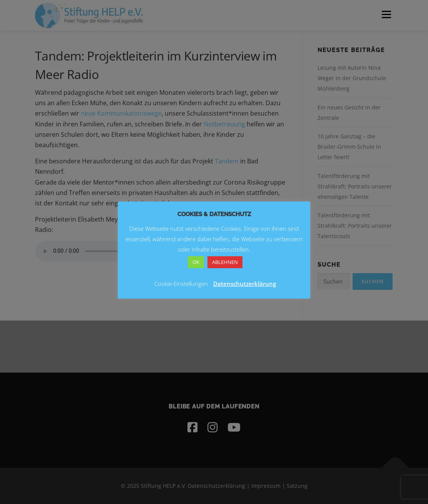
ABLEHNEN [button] (225, 262)
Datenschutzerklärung (245, 284)
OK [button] (196, 262)
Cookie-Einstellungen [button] (181, 284)
